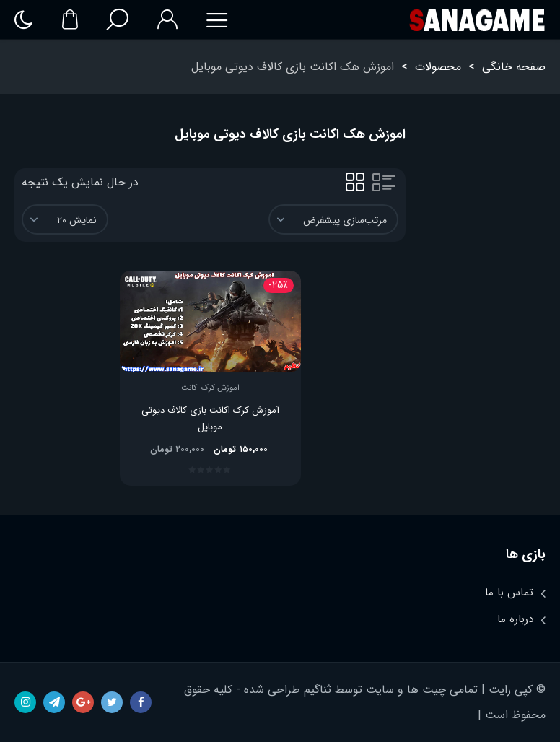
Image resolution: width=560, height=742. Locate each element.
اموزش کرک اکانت (210, 388)
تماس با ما (509, 593)
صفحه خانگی (514, 67)
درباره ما (515, 619)
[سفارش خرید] (333, 219)
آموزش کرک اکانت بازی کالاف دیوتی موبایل (210, 419)
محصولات (438, 67)
